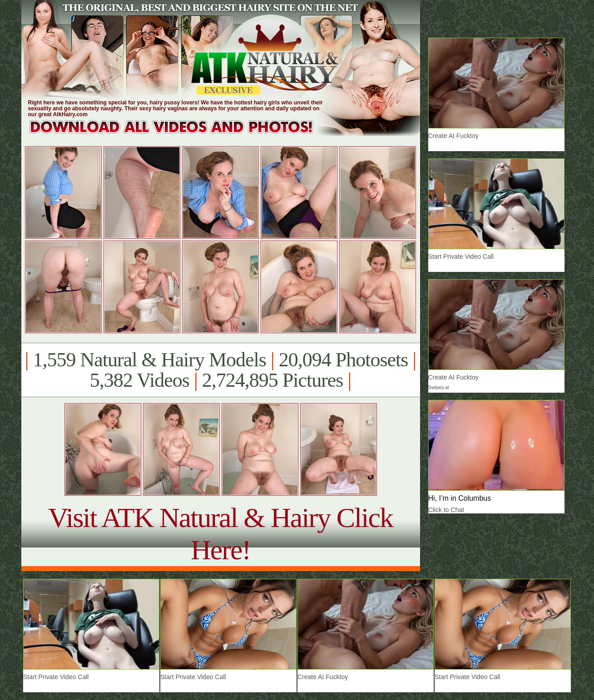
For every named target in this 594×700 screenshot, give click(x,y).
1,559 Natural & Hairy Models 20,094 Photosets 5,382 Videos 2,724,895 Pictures (220, 370)
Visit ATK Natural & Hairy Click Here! (220, 534)
